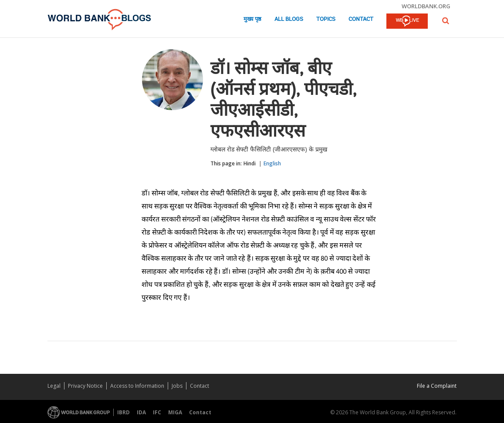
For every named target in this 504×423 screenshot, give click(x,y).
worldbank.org (426, 6)
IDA (141, 412)
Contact (361, 19)
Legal (54, 386)
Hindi (250, 163)
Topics (326, 19)
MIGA (175, 412)
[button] (446, 21)
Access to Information (137, 386)
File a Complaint (437, 386)
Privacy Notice (85, 386)
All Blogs (289, 19)
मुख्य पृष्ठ (252, 19)
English (272, 163)
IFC (157, 412)
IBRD (123, 412)
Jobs (177, 386)
